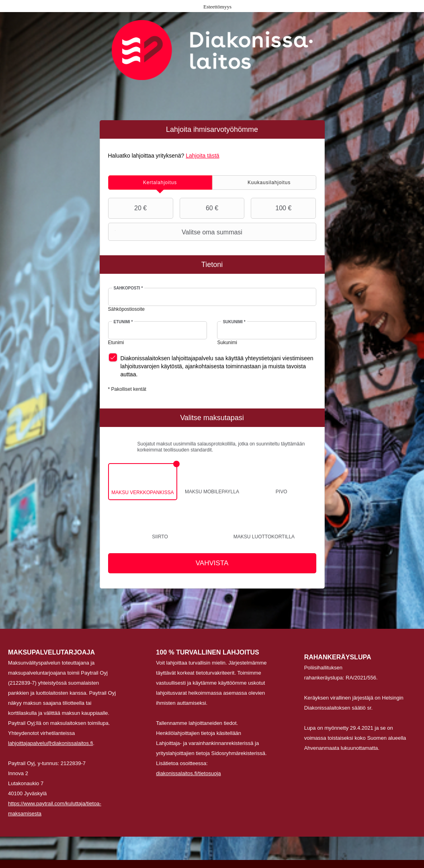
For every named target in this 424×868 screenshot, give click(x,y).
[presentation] (160, 183)
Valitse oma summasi (176, 232)
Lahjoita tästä (202, 156)
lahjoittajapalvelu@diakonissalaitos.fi (50, 743)
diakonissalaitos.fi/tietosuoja (188, 773)
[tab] (160, 183)
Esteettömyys (217, 7)
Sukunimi (234, 322)
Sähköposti (128, 288)
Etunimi (123, 322)
